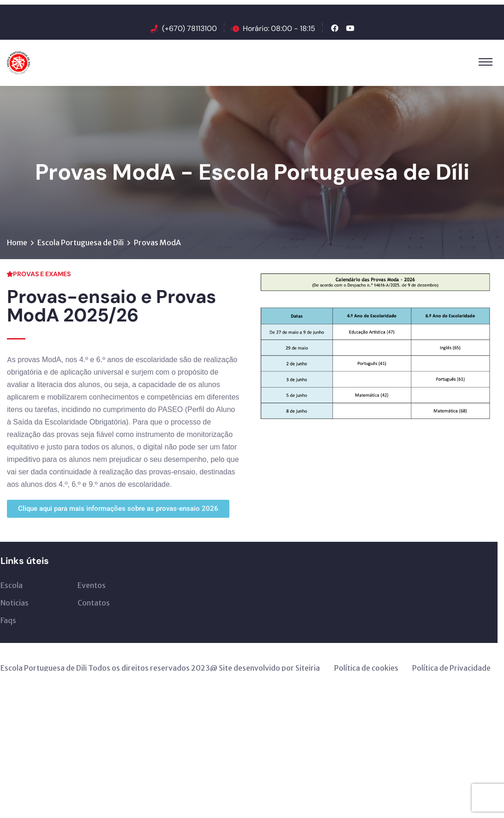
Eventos (92, 585)
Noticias (15, 603)
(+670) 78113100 (189, 28)
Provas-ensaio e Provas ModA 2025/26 (111, 306)
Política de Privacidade (451, 668)
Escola (12, 585)
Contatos (94, 603)
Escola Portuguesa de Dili (81, 242)
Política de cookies (366, 668)
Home (17, 242)
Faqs (8, 620)
